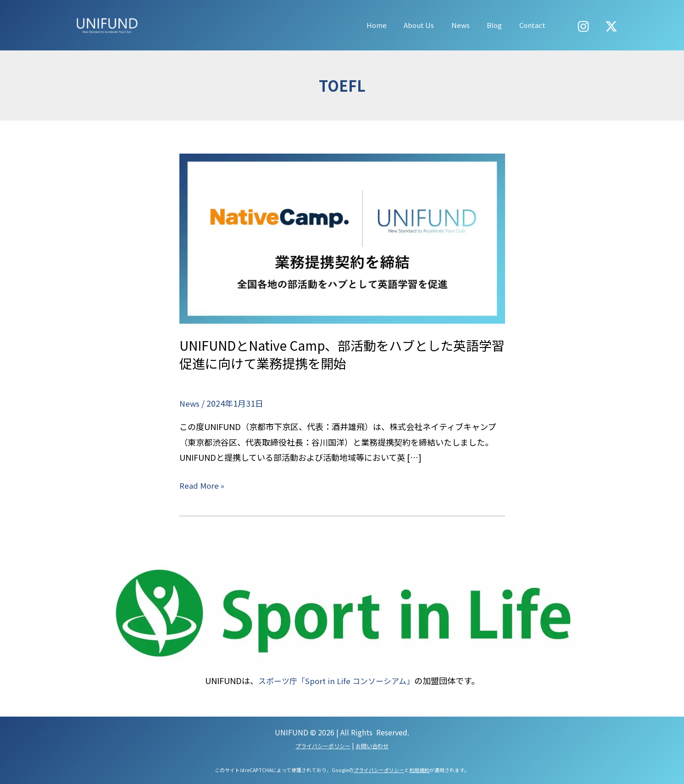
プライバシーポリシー (323, 745)
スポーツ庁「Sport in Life (303, 680)
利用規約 (419, 770)
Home (392, 25)
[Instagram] (583, 26)
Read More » (203, 485)
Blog (500, 25)
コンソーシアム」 (385, 680)
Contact (534, 25)
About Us (431, 25)
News (469, 25)
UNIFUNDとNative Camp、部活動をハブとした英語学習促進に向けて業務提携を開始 (341, 354)
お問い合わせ (372, 745)
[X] (611, 26)
